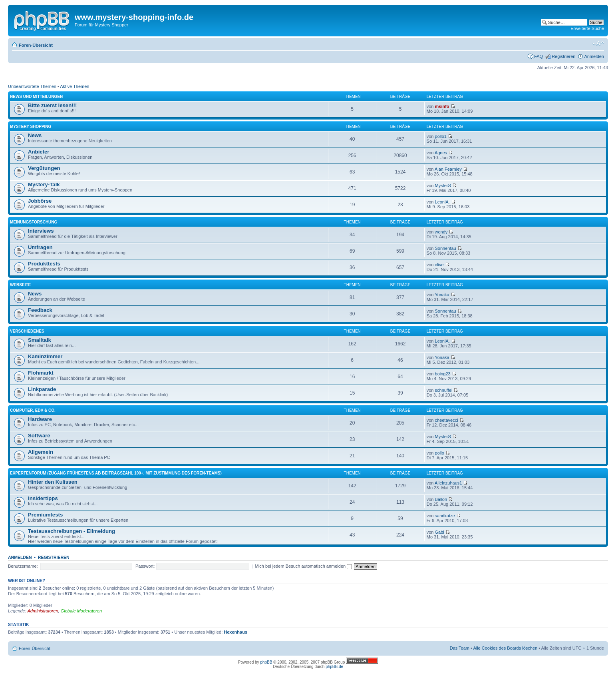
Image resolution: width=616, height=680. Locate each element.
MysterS (443, 185)
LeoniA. (442, 202)
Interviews (41, 231)
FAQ (539, 56)
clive (439, 265)
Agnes (441, 153)
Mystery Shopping (31, 127)
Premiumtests (45, 515)
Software (39, 436)
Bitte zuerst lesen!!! (52, 105)
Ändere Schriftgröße (598, 44)
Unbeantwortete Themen (32, 86)
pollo (440, 453)
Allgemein (41, 452)
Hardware (40, 419)
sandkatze (445, 516)
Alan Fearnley (448, 169)
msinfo (442, 106)
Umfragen (40, 247)
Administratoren (43, 611)
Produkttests (44, 264)
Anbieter (39, 152)
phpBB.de (334, 667)
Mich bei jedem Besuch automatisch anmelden (304, 566)
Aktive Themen (75, 86)
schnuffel (444, 390)
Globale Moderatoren (81, 611)
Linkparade (42, 389)
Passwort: (145, 566)
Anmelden (594, 56)
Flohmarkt (41, 373)
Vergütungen (44, 168)
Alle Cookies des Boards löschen (505, 648)
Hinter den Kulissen (53, 482)
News (35, 135)
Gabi (440, 532)
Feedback (40, 310)
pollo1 (441, 136)
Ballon (441, 499)
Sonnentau (446, 248)
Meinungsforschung (34, 222)
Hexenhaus (235, 632)
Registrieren (563, 56)
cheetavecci (447, 420)
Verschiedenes (27, 331)
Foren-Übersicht (36, 45)
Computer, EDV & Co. (33, 410)
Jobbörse (40, 201)
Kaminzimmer (45, 356)
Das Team (460, 648)
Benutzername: (23, 566)
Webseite (20, 285)
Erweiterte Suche (587, 28)
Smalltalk (40, 340)
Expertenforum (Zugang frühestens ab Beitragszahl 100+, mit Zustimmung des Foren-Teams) (116, 473)
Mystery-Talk (44, 184)
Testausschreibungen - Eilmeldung (72, 531)
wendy (441, 232)
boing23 (443, 374)
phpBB (266, 662)
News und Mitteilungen (36, 97)
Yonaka (442, 295)
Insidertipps (43, 498)
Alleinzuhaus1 (448, 483)
